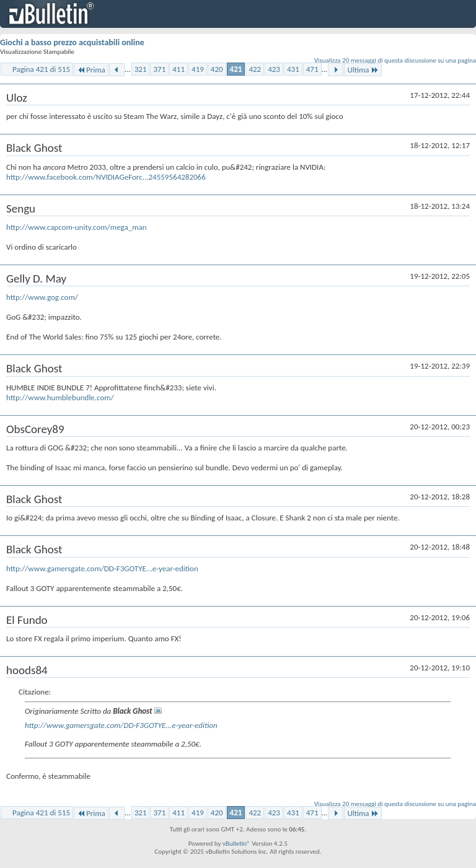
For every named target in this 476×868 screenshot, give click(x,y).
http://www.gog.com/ (42, 297)
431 (293, 69)
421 (236, 69)
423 (274, 69)
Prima (91, 70)
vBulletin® (236, 844)
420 (217, 69)
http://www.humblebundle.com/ (60, 397)
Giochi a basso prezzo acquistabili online (72, 42)
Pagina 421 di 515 (41, 69)
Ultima (363, 70)
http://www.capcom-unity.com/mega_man (77, 227)
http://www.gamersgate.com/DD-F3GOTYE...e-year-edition (102, 568)
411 (178, 69)
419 (198, 69)
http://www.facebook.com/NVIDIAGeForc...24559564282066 (106, 177)
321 (141, 69)
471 (312, 69)
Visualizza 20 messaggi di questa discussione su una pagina (395, 60)
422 (255, 69)
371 (159, 69)
